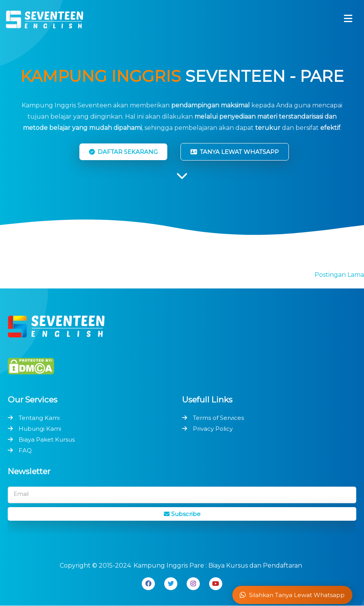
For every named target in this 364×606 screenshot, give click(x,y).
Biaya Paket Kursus (47, 439)
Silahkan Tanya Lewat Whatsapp (292, 595)
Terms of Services (218, 418)
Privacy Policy (213, 429)
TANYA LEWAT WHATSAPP (235, 152)
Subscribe (182, 514)
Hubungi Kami (40, 429)
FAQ (25, 450)
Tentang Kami (39, 418)
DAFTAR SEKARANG (123, 152)
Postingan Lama (339, 275)
